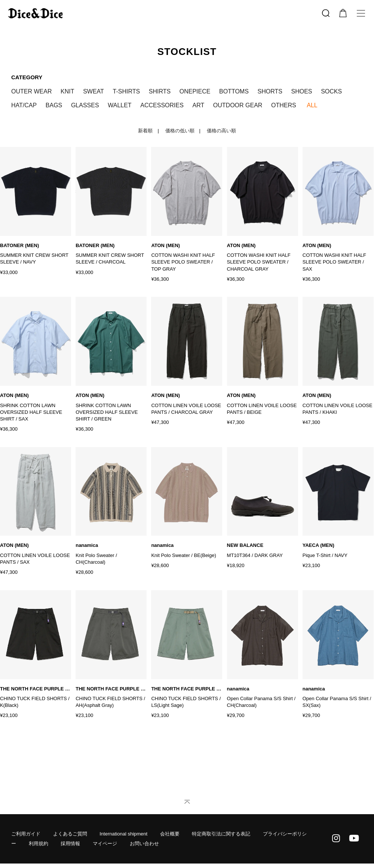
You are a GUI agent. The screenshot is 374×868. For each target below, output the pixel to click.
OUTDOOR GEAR (238, 105)
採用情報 (70, 844)
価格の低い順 (180, 131)
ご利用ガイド (26, 834)
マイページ (105, 844)
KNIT (67, 91)
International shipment (123, 834)
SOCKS (331, 91)
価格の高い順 (221, 131)
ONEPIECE (195, 91)
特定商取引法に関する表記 (221, 834)
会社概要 (170, 834)
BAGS (54, 105)
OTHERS (284, 105)
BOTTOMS (234, 91)
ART (198, 105)
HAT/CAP (24, 105)
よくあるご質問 (70, 834)
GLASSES (85, 105)
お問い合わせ (144, 844)
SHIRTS (160, 91)
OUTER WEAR (31, 91)
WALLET (119, 105)
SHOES (302, 91)
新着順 (145, 131)
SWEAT (93, 91)
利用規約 (39, 844)
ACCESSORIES (162, 105)
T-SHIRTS (126, 91)
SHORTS (270, 91)
